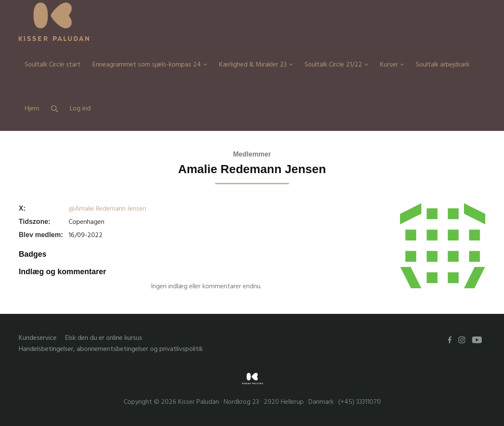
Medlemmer (252, 154)
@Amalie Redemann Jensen (107, 209)
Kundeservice (38, 338)
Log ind (80, 108)
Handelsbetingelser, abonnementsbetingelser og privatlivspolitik (111, 349)
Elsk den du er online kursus (104, 338)
